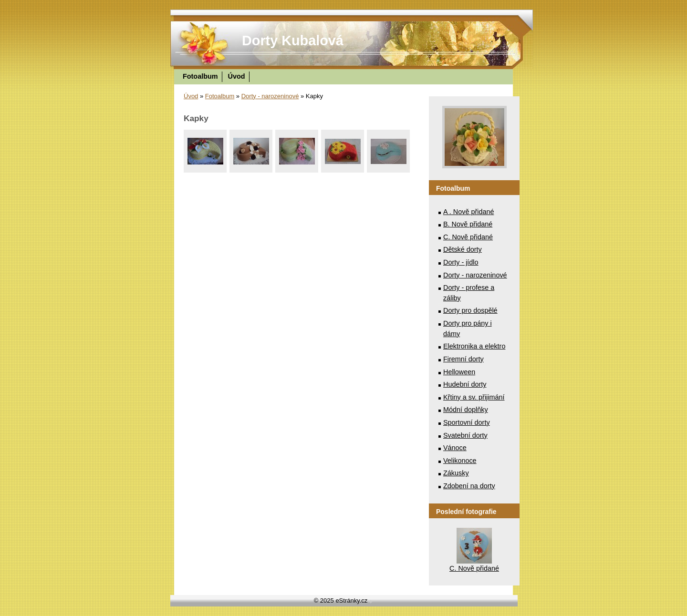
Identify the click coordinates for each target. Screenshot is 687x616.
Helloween (459, 372)
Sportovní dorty (467, 422)
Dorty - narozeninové (270, 96)
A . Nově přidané (468, 212)
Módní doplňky (466, 410)
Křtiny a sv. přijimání (474, 397)
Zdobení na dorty (469, 486)
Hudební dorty (465, 384)
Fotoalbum (200, 76)
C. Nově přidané (468, 237)
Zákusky (456, 473)
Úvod (237, 76)
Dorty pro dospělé (470, 310)
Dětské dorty (463, 249)
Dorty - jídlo (461, 262)
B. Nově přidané (468, 224)
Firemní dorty (463, 359)
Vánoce (455, 448)
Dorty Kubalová (293, 41)
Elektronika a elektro (474, 346)
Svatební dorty (465, 435)
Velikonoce (460, 461)
